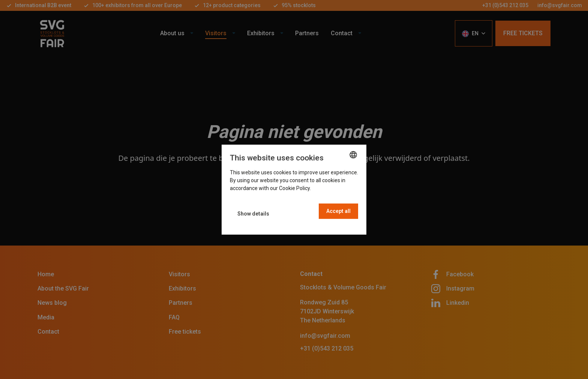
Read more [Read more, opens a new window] (325, 188)
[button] (253, 214)
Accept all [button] (338, 211)
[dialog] (294, 189)
